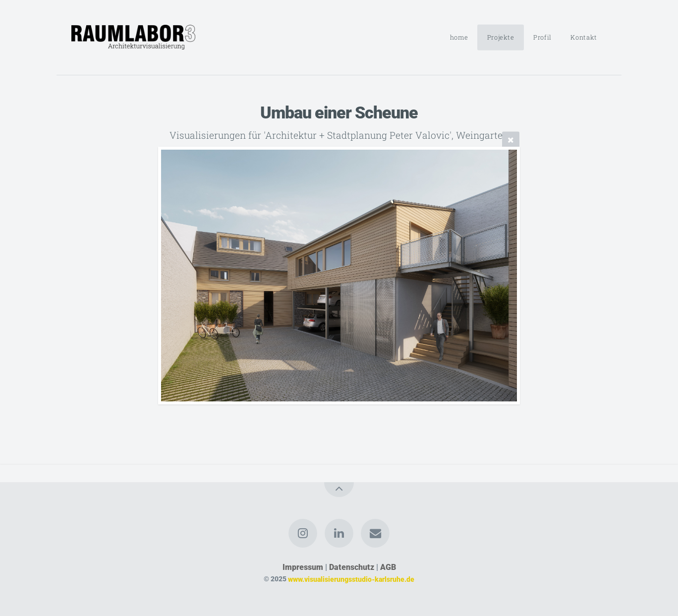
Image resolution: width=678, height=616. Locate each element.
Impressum (303, 567)
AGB (388, 567)
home (459, 37)
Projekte (501, 37)
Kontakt (584, 37)
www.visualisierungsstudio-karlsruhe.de (351, 579)
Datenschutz (352, 567)
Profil (542, 37)
